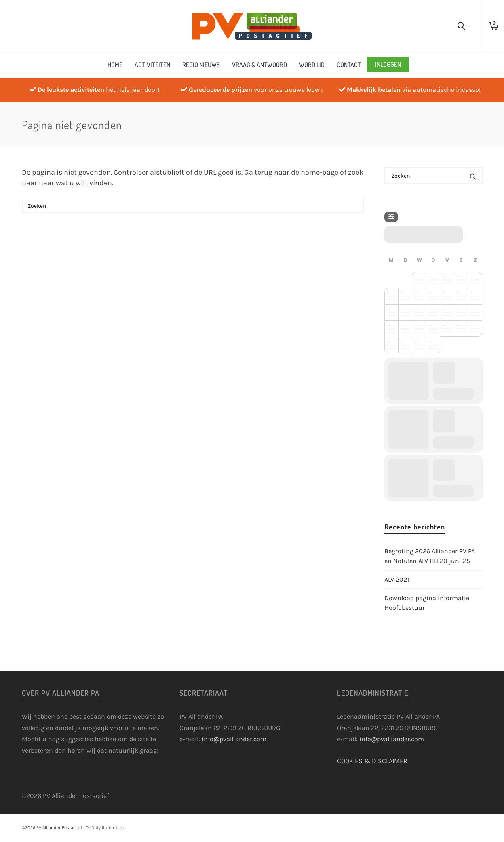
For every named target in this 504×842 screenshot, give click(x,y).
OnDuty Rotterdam (105, 828)
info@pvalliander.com (234, 739)
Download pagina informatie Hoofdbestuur (427, 603)
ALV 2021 (397, 579)
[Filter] (391, 217)
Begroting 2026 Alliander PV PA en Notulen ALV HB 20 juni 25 (430, 556)
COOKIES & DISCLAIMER (372, 761)
